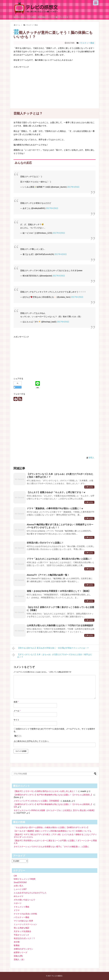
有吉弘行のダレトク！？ (24, 938)
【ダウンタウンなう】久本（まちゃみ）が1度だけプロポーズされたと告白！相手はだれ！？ (52, 655)
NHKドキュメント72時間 (25, 879)
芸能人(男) (18, 956)
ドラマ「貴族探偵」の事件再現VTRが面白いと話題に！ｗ (55, 508)
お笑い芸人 (19, 886)
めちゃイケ (19, 896)
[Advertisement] (34, 86)
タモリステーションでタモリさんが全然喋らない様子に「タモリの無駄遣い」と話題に (51, 847)
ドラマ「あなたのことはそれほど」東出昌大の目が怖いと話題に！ (59, 559)
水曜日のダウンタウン (23, 949)
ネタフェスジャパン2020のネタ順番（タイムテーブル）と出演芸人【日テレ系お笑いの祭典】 (55, 810)
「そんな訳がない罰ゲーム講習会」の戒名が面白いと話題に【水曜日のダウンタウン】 (51, 827)
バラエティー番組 (86, 43)
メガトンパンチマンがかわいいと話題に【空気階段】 (37, 801)
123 (15, 807)
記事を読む (89, 487)
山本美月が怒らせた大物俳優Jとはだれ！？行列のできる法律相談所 (60, 625)
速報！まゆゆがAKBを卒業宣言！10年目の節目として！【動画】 (59, 591)
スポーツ (18, 903)
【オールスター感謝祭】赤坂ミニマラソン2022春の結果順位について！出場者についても (53, 831)
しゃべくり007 (20, 889)
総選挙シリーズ (21, 952)
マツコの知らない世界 (23, 921)
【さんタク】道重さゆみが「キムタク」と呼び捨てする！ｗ (56, 492)
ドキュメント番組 (21, 907)
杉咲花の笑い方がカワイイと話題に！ (45, 543)
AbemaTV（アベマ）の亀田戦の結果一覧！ (48, 575)
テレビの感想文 (57, 976)
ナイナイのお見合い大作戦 (25, 914)
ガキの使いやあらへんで (24, 900)
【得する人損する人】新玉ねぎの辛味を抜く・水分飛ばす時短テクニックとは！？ (50, 648)
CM (15, 876)
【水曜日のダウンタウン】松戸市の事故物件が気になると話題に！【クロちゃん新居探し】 (53, 795)
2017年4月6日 (73, 187)
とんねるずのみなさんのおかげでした (30, 893)
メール (17, 711)
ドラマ (17, 910)
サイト (16, 720)
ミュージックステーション (25, 924)
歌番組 (17, 945)
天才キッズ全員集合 (22, 931)
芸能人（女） (20, 959)
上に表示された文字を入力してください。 (32, 741)
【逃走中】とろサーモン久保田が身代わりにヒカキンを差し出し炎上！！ (46, 791)
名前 (16, 702)
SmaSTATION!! (20, 882)
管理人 (91, 458)
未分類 (17, 942)
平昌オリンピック (21, 935)
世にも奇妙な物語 (21, 928)
